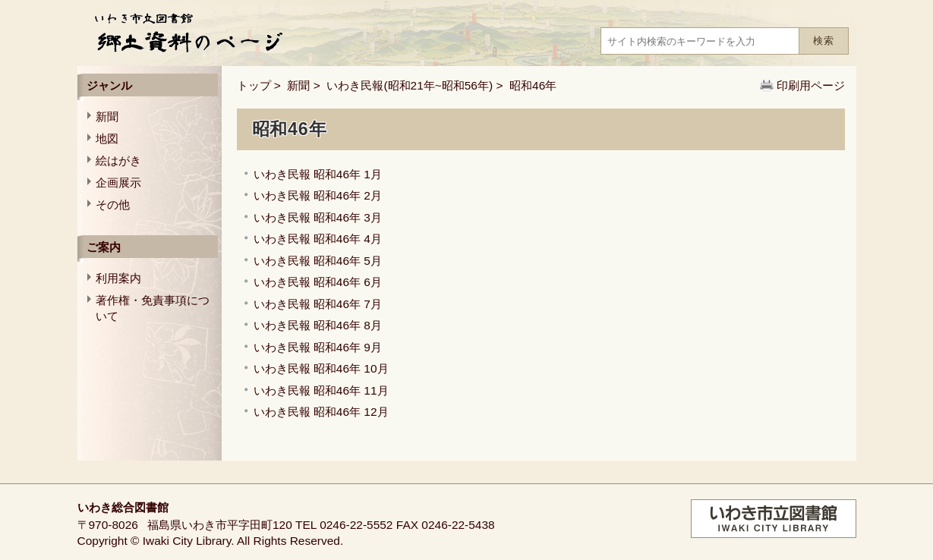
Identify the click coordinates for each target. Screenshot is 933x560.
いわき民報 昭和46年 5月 (318, 261)
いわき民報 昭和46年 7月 (318, 304)
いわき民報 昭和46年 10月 (321, 368)
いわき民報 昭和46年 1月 (318, 174)
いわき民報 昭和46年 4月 (318, 239)
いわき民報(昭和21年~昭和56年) (410, 85)
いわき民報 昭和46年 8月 (318, 325)
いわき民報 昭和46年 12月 (321, 412)
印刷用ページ (811, 85)
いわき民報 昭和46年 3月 (318, 217)
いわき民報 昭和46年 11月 (321, 390)
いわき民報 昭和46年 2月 (318, 195)
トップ (254, 85)
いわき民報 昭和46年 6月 (318, 282)
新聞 (298, 85)
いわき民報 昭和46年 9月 (318, 347)
